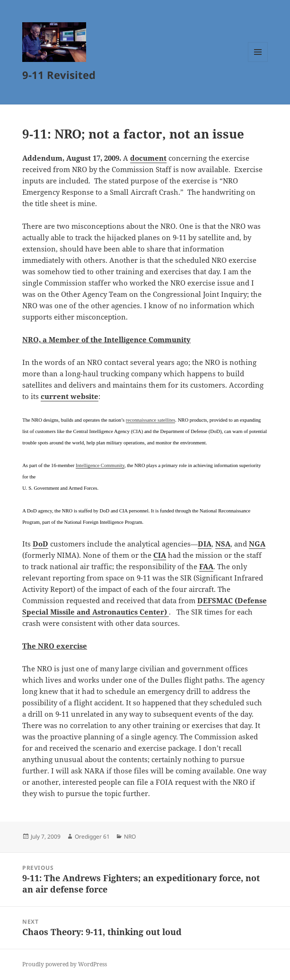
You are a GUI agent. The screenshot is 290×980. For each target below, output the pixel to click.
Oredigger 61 (92, 837)
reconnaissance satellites (150, 420)
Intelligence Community (100, 465)
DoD (40, 544)
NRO (130, 837)
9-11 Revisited (59, 75)
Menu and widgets (258, 62)
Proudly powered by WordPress (65, 964)
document (148, 158)
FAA (206, 566)
